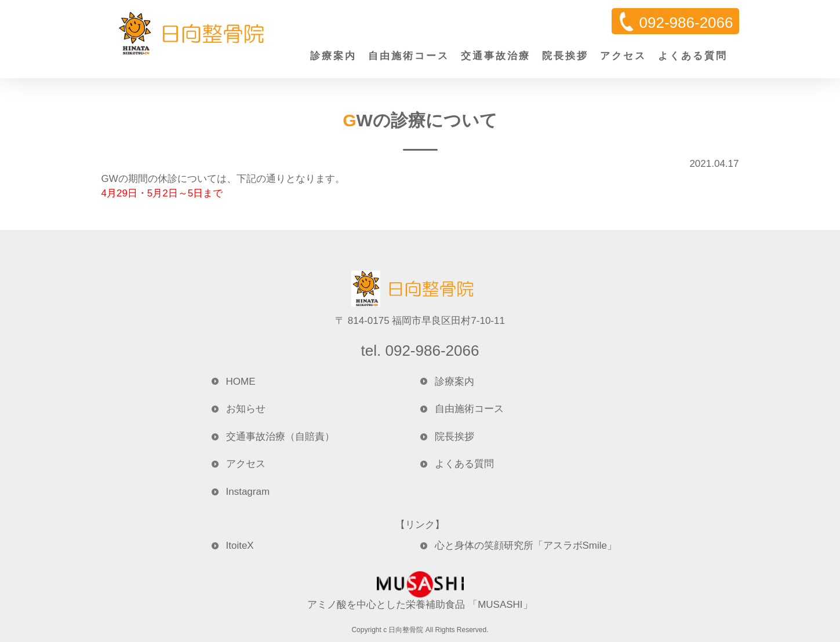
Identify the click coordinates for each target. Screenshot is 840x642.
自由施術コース (409, 56)
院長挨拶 (565, 56)
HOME (241, 382)
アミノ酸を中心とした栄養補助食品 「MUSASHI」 (420, 591)
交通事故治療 (496, 56)
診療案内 (333, 56)
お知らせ (246, 409)
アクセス (623, 56)
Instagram (248, 492)
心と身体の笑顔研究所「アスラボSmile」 (526, 546)
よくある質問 (693, 56)
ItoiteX (240, 546)
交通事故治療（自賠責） (280, 437)
